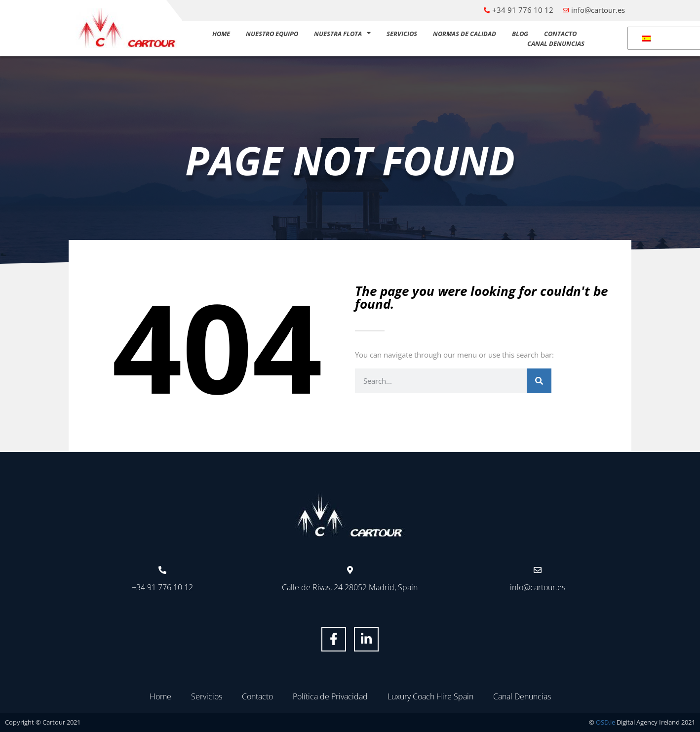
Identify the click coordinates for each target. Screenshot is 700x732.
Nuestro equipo (272, 34)
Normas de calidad (465, 34)
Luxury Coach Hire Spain (430, 696)
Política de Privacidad (330, 696)
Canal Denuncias (556, 43)
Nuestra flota (342, 34)
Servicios (402, 34)
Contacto (560, 34)
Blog (520, 34)
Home (221, 34)
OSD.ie (605, 722)
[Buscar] (539, 381)
